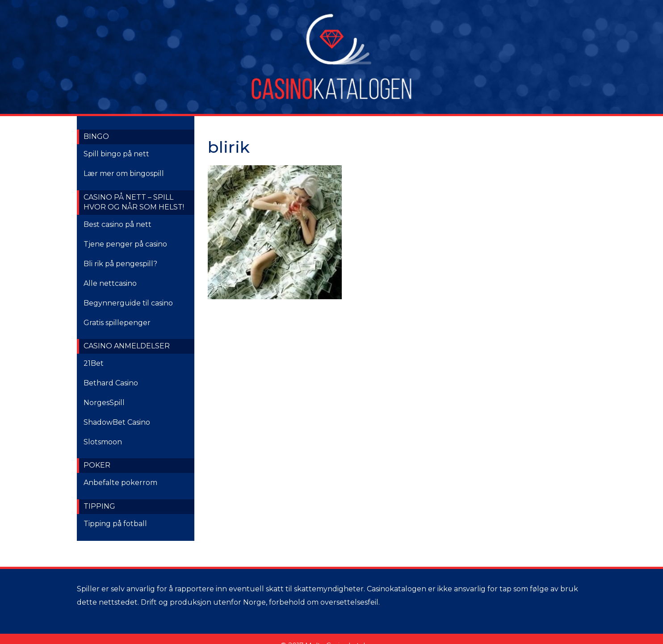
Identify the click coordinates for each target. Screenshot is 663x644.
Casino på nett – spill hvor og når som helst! (134, 202)
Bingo (96, 136)
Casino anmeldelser (127, 346)
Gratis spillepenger (117, 323)
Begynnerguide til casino (128, 303)
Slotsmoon (103, 442)
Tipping (99, 506)
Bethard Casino (111, 383)
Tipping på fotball (115, 524)
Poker (97, 465)
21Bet (94, 363)
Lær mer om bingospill (124, 174)
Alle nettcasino (110, 283)
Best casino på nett (117, 224)
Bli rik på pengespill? (120, 264)
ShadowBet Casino (117, 422)
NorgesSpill (104, 403)
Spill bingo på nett (116, 154)
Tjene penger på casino (125, 244)
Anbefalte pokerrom (120, 483)
